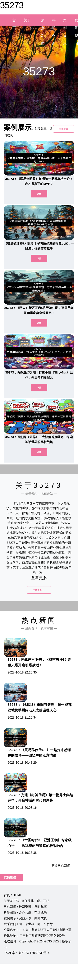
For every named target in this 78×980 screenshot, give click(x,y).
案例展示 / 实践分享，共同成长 (25, 918)
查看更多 (39, 578)
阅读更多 (64, 129)
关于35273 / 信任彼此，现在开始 (27, 901)
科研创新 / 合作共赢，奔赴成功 (25, 912)
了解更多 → (39, 590)
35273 (12, 5)
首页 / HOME (13, 895)
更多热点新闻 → (63, 866)
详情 (39, 194)
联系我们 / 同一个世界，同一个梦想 (28, 924)
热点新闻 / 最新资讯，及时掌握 (25, 907)
